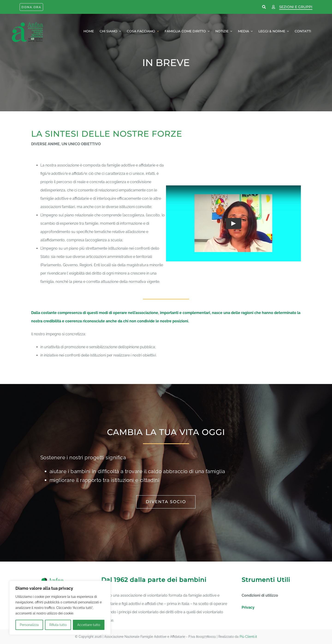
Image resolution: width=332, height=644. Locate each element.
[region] (60, 608)
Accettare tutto (89, 625)
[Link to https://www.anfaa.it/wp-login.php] (273, 7)
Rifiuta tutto (58, 625)
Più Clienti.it (248, 637)
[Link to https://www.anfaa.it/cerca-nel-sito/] (264, 7)
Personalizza (29, 625)
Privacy (248, 607)
